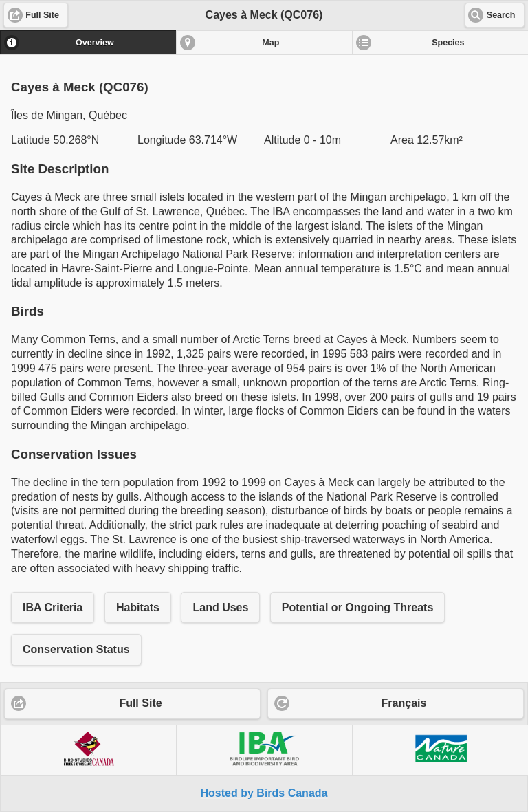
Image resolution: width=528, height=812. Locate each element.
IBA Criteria (53, 607)
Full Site (140, 703)
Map (271, 43)
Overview (95, 43)
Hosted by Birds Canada (264, 793)
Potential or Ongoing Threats (357, 607)
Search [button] (501, 15)
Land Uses (220, 607)
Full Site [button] (42, 15)
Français (404, 703)
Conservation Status (76, 649)
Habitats (138, 607)
